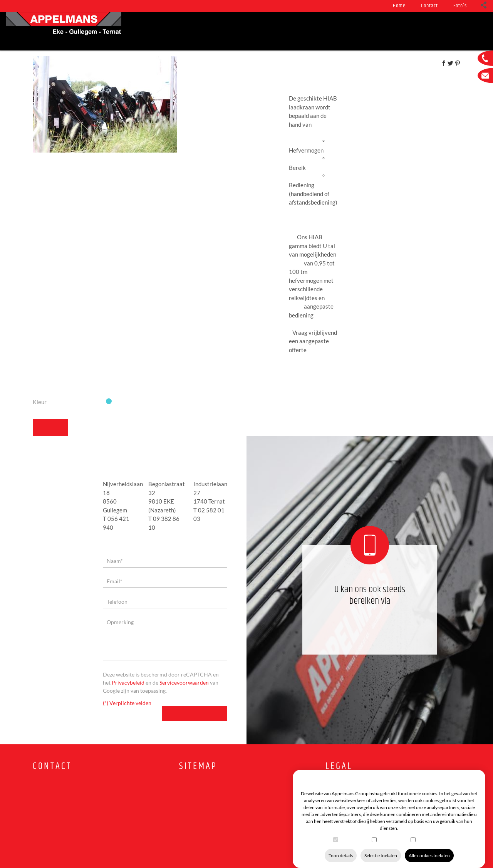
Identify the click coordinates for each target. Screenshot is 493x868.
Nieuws (142, 31)
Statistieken (391, 832)
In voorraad (279, 31)
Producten (186, 31)
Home (399, 6)
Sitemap (198, 749)
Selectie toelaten (381, 848)
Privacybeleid (128, 665)
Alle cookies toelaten (429, 848)
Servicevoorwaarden (184, 665)
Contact (429, 6)
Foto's (460, 6)
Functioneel (354, 832)
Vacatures (425, 31)
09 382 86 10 (370, 604)
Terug (46, 410)
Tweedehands (335, 31)
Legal (339, 749)
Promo (382, 31)
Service (231, 31)
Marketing (427, 832)
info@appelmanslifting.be (67, 814)
